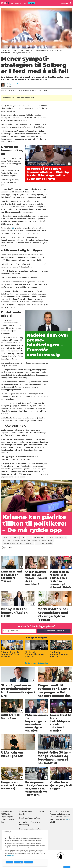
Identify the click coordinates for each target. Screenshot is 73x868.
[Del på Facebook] (4, 547)
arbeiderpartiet (27, 543)
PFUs (68, 819)
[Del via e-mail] (10, 547)
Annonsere (18, 3)
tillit (29, 538)
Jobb (12, 3)
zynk (22, 538)
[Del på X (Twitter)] (7, 547)
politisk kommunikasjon (56, 538)
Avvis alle (9, 862)
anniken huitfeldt (11, 538)
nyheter (15, 540)
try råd (49, 543)
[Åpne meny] (71, 3)
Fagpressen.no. (10, 855)
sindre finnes (39, 538)
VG (13, 228)
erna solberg (48, 540)
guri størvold (34, 540)
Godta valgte (19, 862)
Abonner (32, 3)
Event (25, 3)
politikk (6, 540)
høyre (24, 540)
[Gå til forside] (5, 3)
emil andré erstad (10, 543)
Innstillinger (67, 867)
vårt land (40, 543)
